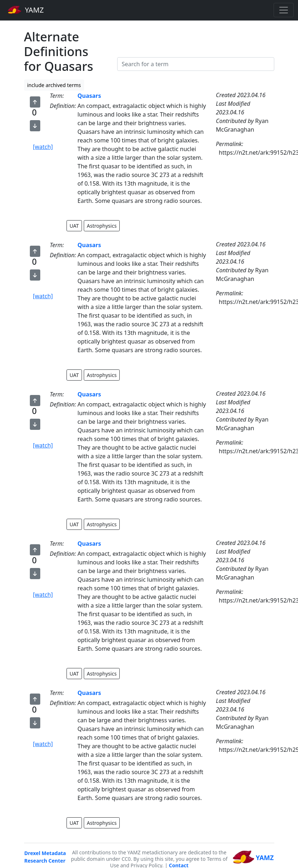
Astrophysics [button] (102, 226)
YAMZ (26, 10)
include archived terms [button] (54, 85)
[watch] (43, 147)
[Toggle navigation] (284, 10)
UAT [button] (74, 226)
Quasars (89, 96)
